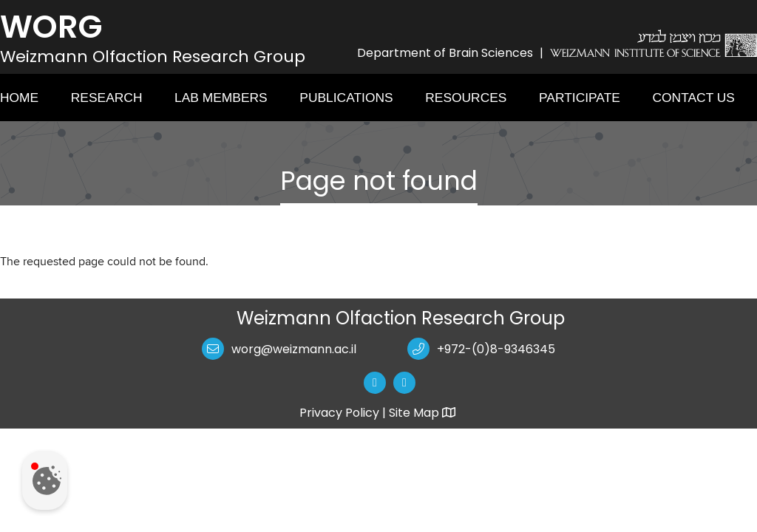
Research (107, 98)
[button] (378, 383)
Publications (346, 98)
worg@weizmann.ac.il (294, 349)
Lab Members (221, 98)
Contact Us (694, 98)
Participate (580, 98)
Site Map (424, 413)
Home (19, 98)
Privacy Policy (339, 413)
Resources (466, 98)
